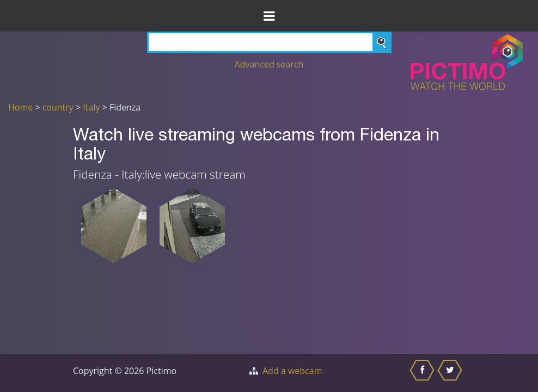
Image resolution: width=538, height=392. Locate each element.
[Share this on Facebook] (423, 373)
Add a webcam (292, 371)
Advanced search (269, 64)
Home (20, 107)
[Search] (269, 42)
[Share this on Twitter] (451, 373)
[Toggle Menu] (269, 16)
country (58, 107)
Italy (91, 107)
